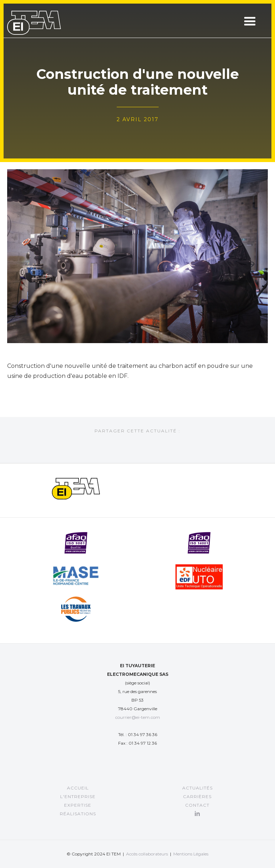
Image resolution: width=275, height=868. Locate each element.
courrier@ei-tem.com (138, 717)
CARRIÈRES (197, 796)
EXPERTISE (78, 805)
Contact (197, 805)
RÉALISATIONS (78, 814)
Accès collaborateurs (147, 854)
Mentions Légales (191, 854)
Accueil (78, 788)
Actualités (197, 788)
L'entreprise (78, 796)
